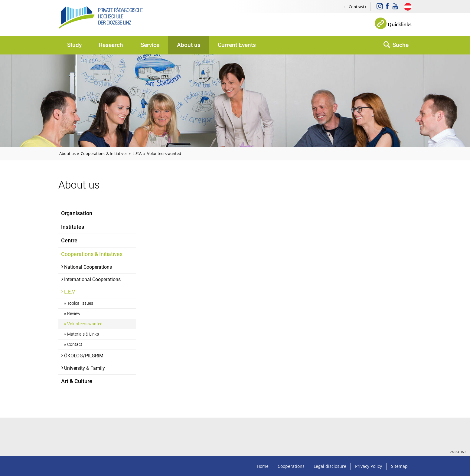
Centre (69, 241)
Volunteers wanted (164, 153)
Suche (401, 45)
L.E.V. (137, 153)
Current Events (237, 45)
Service (150, 45)
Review (74, 314)
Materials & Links (83, 334)
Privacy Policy (369, 466)
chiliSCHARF (459, 452)
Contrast (357, 7)
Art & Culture (77, 381)
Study (74, 45)
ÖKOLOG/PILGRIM (84, 356)
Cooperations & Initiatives (104, 153)
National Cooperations (88, 267)
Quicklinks (400, 25)
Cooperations (291, 466)
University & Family (85, 368)
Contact (75, 345)
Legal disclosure (330, 466)
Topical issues (80, 303)
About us (189, 45)
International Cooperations (92, 279)
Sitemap (399, 466)
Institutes (73, 227)
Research (111, 45)
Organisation (77, 213)
